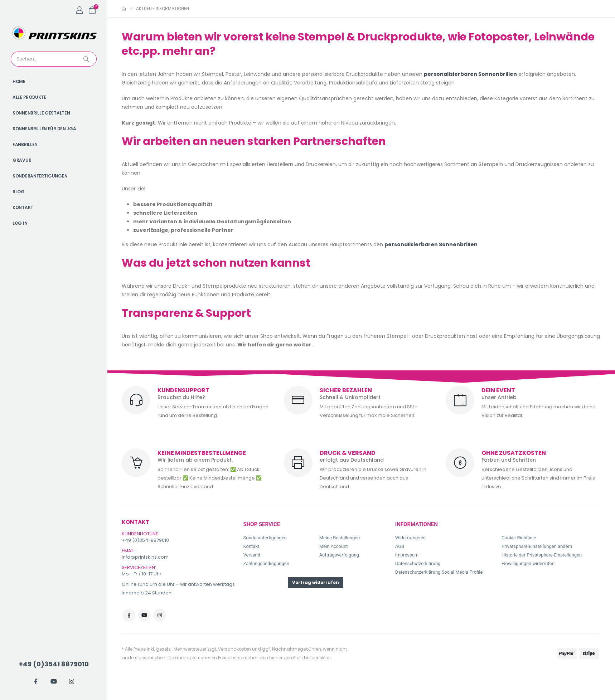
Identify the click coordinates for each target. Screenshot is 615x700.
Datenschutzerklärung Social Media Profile (439, 572)
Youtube (144, 615)
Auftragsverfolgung (339, 555)
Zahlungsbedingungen (266, 563)
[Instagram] (72, 681)
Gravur (22, 160)
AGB (400, 546)
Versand (252, 555)
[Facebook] (36, 681)
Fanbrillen (25, 144)
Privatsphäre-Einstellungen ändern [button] (537, 546)
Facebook (129, 615)
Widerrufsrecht (411, 538)
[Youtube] (54, 681)
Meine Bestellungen (340, 538)
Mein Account (334, 546)
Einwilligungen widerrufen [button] (528, 563)
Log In (20, 223)
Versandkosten (234, 649)
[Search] (87, 59)
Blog (19, 192)
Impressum (407, 555)
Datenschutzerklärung (418, 563)
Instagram (160, 615)
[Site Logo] (54, 33)
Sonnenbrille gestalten (41, 113)
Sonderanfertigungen (40, 176)
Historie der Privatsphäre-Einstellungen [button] (542, 555)
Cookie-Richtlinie (519, 538)
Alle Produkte (29, 97)
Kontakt (23, 207)
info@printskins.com (145, 557)
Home (19, 81)
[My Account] (79, 10)
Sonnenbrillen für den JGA (44, 129)
